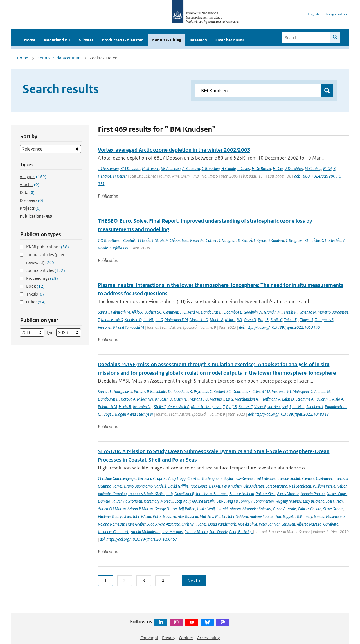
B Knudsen (276, 240)
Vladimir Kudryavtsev (114, 516)
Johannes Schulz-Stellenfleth (150, 494)
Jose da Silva (247, 524)
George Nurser (166, 509)
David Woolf (184, 494)
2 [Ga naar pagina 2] (125, 581)
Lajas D (288, 399)
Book (35, 286)
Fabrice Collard (310, 509)
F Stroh (158, 240)
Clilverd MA (261, 391)
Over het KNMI (230, 40)
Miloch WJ (145, 399)
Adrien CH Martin (112, 509)
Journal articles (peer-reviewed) (46, 259)
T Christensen (108, 168)
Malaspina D (302, 391)
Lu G (159, 320)
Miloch (230, 320)
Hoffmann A (271, 399)
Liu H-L (299, 407)
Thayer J (307, 320)
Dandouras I (211, 312)
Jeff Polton (187, 509)
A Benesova (191, 168)
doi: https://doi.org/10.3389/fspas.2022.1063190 (279, 327)
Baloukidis (158, 391)
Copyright (149, 638)
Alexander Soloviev (257, 509)
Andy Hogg (177, 478)
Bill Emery (305, 516)
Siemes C (246, 407)
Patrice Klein (265, 494)
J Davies (244, 168)
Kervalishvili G (112, 320)
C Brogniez (294, 240)
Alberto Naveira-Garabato (318, 524)
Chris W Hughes (194, 524)
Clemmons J (172, 312)
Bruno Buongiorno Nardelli (145, 486)
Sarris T (103, 312)
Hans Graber (136, 524)
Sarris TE (105, 391)
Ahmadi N (322, 391)
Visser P (260, 407)
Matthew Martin (213, 516)
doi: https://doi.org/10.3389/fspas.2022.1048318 (288, 414)
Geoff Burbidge (241, 532)
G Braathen (211, 168)
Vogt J (108, 414)
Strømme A (304, 399)
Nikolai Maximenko (329, 516)
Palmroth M (120, 312)
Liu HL (149, 320)
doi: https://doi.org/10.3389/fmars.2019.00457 (139, 539)
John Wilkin (142, 516)
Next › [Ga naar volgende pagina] (194, 581)
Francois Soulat (288, 478)
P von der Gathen (204, 240)
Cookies (186, 638)
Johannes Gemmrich (113, 532)
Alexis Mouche (288, 494)
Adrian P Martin (140, 509)
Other (36, 302)
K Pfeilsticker (120, 248)
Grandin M (272, 312)
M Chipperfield (177, 240)
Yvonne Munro (196, 532)
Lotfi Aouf (183, 501)
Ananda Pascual (313, 494)
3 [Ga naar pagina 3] (144, 581)
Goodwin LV (253, 312)
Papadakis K (182, 391)
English (313, 14)
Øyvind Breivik (203, 501)
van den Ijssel (278, 407)
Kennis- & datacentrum (59, 58)
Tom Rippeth (285, 516)
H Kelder (120, 176)
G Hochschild (331, 240)
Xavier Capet (337, 494)
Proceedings (42, 278)
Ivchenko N (307, 312)
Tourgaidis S (324, 320)
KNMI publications (48, 247)
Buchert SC (153, 312)
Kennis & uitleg (167, 40)
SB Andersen (171, 168)
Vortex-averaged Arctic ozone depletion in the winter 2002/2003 (174, 150)
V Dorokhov (294, 168)
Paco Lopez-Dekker (205, 486)
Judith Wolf (206, 509)
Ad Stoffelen (133, 501)
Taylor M (322, 399)
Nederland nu (57, 40)
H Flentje (143, 240)
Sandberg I (315, 407)
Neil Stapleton (300, 486)
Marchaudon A (246, 399)
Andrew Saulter (262, 516)
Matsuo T (217, 399)
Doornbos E (233, 312)
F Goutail (128, 240)
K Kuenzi (245, 240)
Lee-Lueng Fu (227, 501)
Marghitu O (199, 320)
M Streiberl (151, 168)
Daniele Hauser (110, 501)
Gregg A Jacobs (285, 509)
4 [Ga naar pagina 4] (163, 581)
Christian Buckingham (204, 478)
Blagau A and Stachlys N (134, 414)
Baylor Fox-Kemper (238, 478)
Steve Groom (333, 509)
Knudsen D (133, 320)
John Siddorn (238, 516)
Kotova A (128, 399)
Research (198, 40)
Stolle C (276, 320)
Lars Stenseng (276, 486)
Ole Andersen (254, 486)
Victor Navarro (164, 516)
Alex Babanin (188, 516)
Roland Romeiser (111, 524)
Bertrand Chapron (152, 478)
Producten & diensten (123, 40)
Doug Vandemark (222, 524)
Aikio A (137, 312)
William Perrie (324, 486)
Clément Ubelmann (317, 478)
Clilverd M (191, 312)
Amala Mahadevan (146, 532)
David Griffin (178, 486)
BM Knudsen (130, 168)
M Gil (327, 168)
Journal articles (46, 270)
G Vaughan (228, 240)
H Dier (278, 168)
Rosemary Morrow (158, 501)
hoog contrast (337, 14)
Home (30, 40)
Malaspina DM (176, 320)
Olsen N (250, 320)
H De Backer (261, 168)
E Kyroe (260, 240)
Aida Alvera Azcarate (164, 524)
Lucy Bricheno (314, 501)
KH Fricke (312, 240)
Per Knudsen (232, 486)
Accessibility (208, 638)
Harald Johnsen (229, 509)
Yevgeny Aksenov (288, 501)
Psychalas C (203, 391)
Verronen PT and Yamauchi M (121, 327)
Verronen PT (281, 391)
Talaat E (290, 320)
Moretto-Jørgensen (333, 312)
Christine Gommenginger (117, 478)
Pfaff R (263, 320)
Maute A (217, 320)
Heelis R (290, 312)
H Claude (229, 168)
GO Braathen (108, 240)
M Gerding (313, 168)
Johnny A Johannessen (256, 501)
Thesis (35, 294)
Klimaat (86, 40)
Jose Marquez (173, 532)
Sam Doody (218, 532)
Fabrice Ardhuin (242, 494)
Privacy (169, 638)
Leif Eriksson (265, 478)
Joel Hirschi (335, 501)
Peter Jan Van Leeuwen (277, 524)
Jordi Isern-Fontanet (212, 494)
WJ (240, 320)
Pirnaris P (141, 391)
